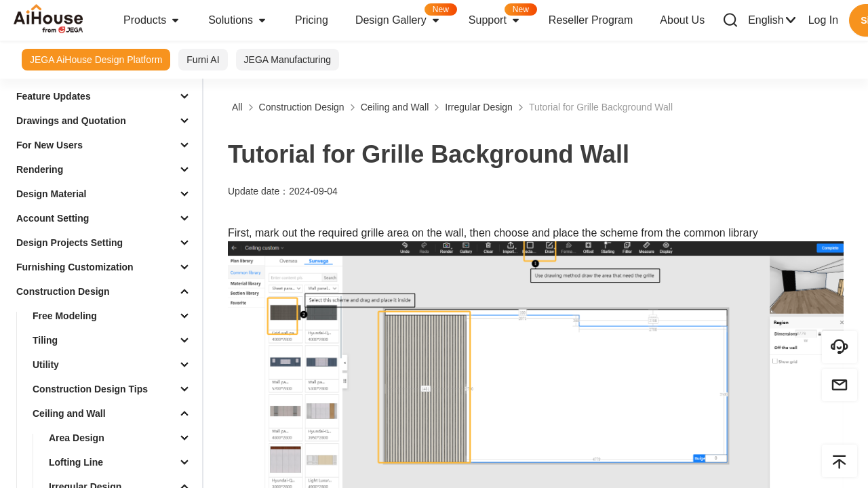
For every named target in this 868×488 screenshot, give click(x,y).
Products (152, 20)
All (237, 107)
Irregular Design (479, 107)
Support (502, 16)
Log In (823, 20)
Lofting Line (76, 462)
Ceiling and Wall (69, 413)
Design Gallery (405, 16)
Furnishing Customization (75, 267)
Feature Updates (54, 96)
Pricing (312, 20)
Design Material (51, 194)
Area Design (77, 438)
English (772, 20)
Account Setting (53, 218)
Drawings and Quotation (71, 121)
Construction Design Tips (90, 389)
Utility (46, 365)
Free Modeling (65, 316)
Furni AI (203, 60)
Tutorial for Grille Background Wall (601, 107)
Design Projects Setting (70, 243)
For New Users (50, 145)
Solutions (238, 20)
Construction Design (63, 291)
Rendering (40, 169)
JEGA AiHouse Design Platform (96, 60)
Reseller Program (591, 20)
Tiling (45, 340)
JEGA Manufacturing (288, 60)
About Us (682, 20)
